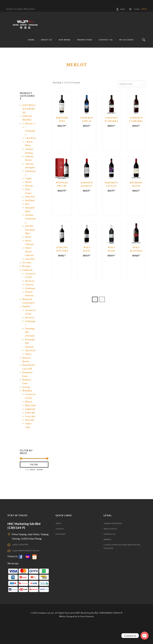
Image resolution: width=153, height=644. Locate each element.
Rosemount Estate (28, 385)
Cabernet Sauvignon (30, 173)
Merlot (28, 189)
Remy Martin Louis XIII (29, 378)
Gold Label (30, 431)
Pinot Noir (30, 204)
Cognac (29, 186)
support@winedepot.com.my (26, 570)
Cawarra (30, 292)
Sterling (26, 398)
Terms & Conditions (114, 543)
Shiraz (28, 244)
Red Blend (30, 208)
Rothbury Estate (27, 392)
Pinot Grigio (28, 198)
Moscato (29, 193)
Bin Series (30, 288)
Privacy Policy (111, 548)
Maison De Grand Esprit (29, 308)
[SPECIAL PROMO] (27, 122)
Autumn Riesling (29, 158)
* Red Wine (28, 144)
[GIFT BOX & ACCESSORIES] (29, 111)
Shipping (108, 559)
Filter (34, 483)
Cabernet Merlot (30, 166)
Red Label (30, 438)
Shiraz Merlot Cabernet (30, 259)
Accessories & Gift (30, 319)
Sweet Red (30, 266)
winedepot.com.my (45, 632)
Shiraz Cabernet (30, 250)
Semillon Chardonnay (30, 226)
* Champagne (30, 134)
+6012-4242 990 (21, 564)
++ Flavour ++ (29, 127)
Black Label (28, 418)
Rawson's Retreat (27, 370)
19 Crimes (27, 270)
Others (28, 365)
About (59, 543)
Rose (27, 211)
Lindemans (28, 277)
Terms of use (110, 554)
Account (60, 548)
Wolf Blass (27, 402)
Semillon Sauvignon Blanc (30, 237)
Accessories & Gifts (30, 283)
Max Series (28, 360)
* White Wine (29, 151)
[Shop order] (133, 84)
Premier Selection (29, 301)
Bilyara (29, 413)
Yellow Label (28, 444)
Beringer (27, 274)
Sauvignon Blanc (30, 217)
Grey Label (30, 435)
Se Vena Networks (86, 636)
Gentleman (30, 295)
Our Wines (61, 554)
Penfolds (26, 314)
